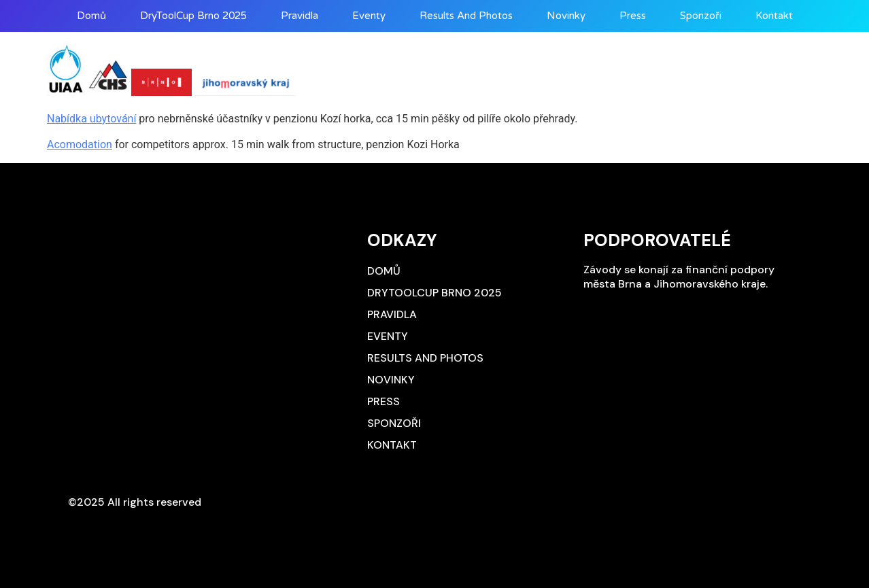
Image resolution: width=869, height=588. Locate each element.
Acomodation (80, 144)
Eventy (369, 16)
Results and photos (466, 16)
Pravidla (300, 16)
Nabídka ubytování (91, 119)
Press (633, 16)
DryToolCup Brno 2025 (193, 16)
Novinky (566, 16)
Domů (91, 16)
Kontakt (774, 16)
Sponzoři (701, 16)
